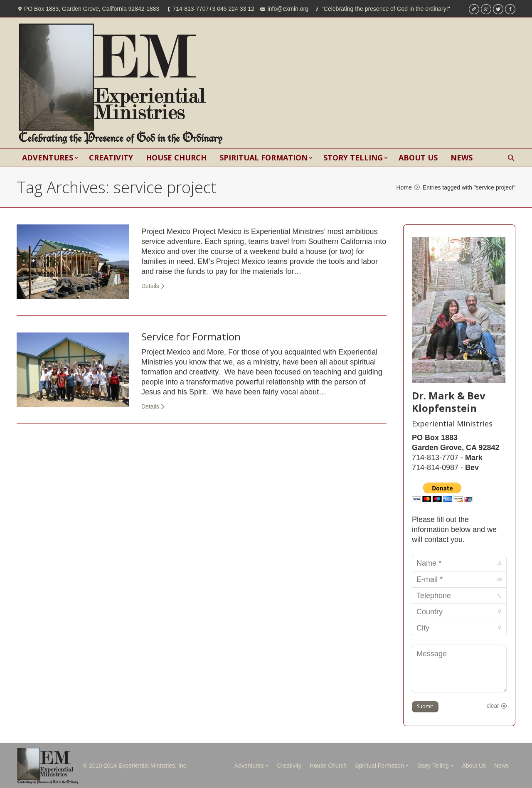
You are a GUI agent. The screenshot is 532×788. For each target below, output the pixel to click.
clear (493, 706)
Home (404, 187)
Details (150, 286)
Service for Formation (191, 336)
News (501, 766)
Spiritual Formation (379, 766)
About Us (474, 766)
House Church (328, 766)
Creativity (289, 766)
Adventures (249, 766)
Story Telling (433, 766)
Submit (425, 706)
